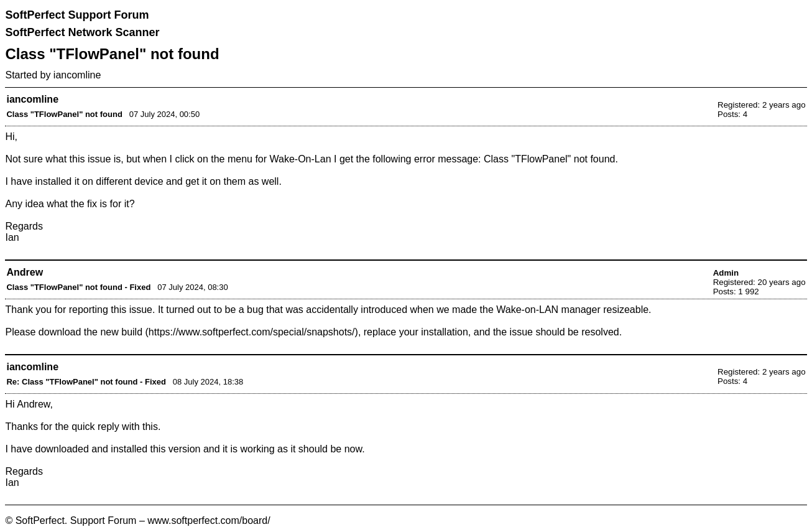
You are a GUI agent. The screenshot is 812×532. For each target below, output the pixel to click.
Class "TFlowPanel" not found (64, 114)
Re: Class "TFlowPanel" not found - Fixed (86, 382)
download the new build (90, 332)
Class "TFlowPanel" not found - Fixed (78, 287)
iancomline (77, 75)
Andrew (25, 272)
